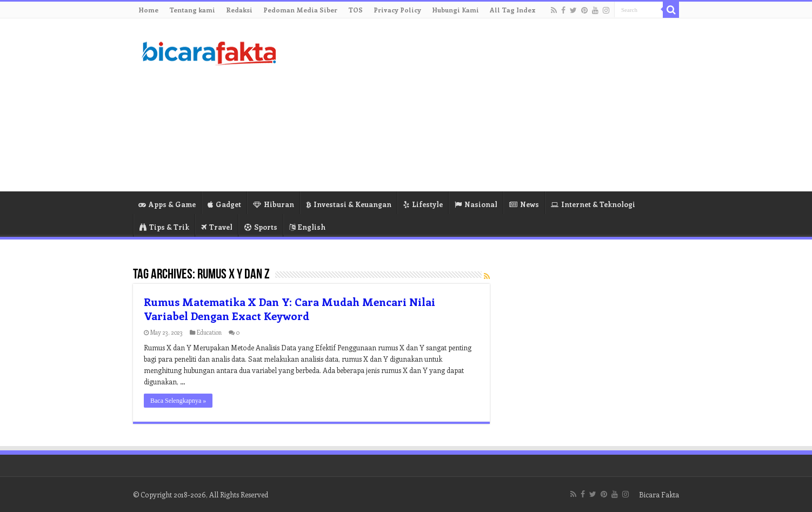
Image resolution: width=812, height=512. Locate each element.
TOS (355, 10)
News (524, 204)
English (307, 227)
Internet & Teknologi (593, 204)
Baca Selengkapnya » (178, 401)
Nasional (476, 204)
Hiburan (274, 204)
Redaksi (239, 10)
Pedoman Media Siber (300, 10)
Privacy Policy (397, 10)
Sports (261, 227)
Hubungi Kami (455, 10)
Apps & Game (167, 204)
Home (148, 10)
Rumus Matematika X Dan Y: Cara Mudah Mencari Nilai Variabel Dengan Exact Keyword (289, 308)
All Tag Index (513, 10)
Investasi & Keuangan (349, 204)
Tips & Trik (164, 227)
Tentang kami (192, 10)
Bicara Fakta (659, 494)
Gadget (224, 204)
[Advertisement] (474, 105)
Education (209, 332)
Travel (217, 227)
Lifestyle (423, 204)
